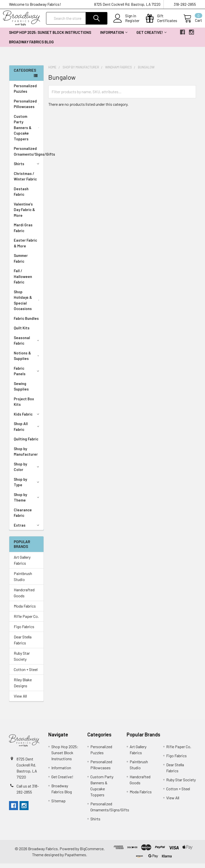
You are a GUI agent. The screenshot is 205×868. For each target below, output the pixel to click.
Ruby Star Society (22, 661)
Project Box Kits (24, 406)
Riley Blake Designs (23, 687)
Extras (27, 530)
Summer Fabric (21, 263)
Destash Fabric (21, 196)
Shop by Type (27, 487)
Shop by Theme (27, 502)
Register (133, 24)
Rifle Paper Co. (26, 621)
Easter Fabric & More (25, 248)
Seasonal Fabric (27, 345)
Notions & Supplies (27, 360)
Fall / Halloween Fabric (23, 281)
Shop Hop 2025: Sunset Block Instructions (50, 37)
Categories (25, 75)
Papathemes (75, 859)
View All (20, 700)
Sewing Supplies (21, 391)
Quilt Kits (22, 332)
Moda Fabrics (25, 610)
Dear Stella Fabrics (23, 644)
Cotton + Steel (26, 674)
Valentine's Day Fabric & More (24, 214)
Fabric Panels (27, 376)
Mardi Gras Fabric (23, 232)
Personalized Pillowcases (28, 108)
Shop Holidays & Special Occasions (28, 305)
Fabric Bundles (26, 323)
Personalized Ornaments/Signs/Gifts (29, 156)
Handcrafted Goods (24, 597)
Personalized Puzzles (25, 93)
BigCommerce (92, 853)
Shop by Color (27, 471)
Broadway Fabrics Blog (31, 46)
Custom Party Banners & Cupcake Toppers (28, 132)
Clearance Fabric (23, 517)
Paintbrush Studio (23, 581)
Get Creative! (151, 37)
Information (114, 37)
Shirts (27, 168)
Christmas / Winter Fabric (25, 181)
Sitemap (58, 805)
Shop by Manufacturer (26, 456)
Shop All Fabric (27, 431)
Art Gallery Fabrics (22, 565)
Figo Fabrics (24, 631)
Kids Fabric (27, 419)
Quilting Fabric (26, 443)
